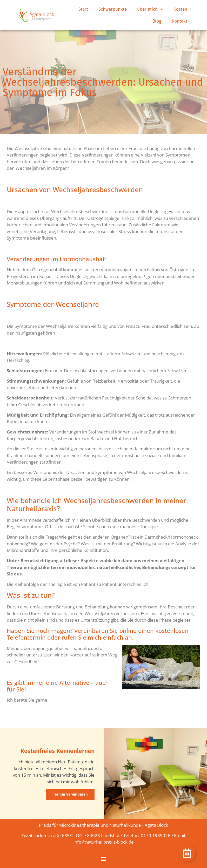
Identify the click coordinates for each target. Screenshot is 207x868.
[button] (103, 859)
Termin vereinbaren (70, 794)
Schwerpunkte (113, 9)
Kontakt (179, 21)
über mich (150, 9)
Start (83, 9)
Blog (157, 21)
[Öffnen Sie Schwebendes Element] (187, 853)
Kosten (180, 9)
